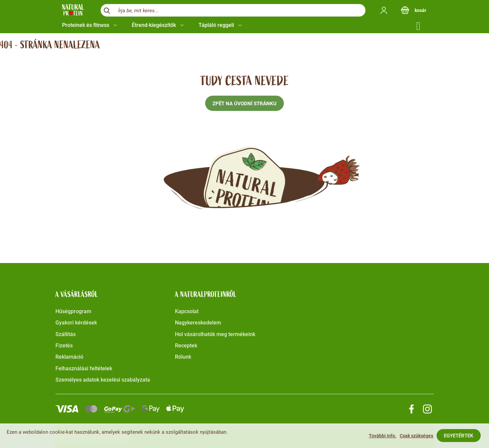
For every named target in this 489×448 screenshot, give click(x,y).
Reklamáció (69, 357)
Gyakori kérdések (76, 323)
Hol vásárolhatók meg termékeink (215, 334)
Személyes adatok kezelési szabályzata (103, 380)
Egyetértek (459, 436)
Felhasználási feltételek (84, 368)
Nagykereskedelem (198, 323)
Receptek (186, 346)
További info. (383, 436)
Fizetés (64, 346)
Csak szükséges (416, 436)
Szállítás (66, 334)
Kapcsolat (187, 311)
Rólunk (183, 357)
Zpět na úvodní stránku (244, 104)
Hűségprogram (73, 311)
